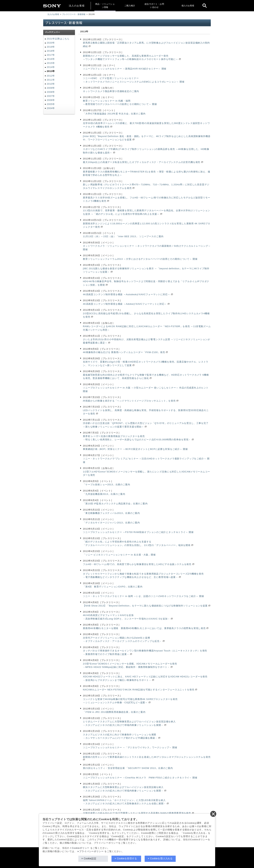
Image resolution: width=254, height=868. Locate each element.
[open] (205, 6)
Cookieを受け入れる (161, 858)
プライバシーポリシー (91, 851)
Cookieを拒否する (127, 858)
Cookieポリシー (81, 848)
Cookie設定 (90, 858)
